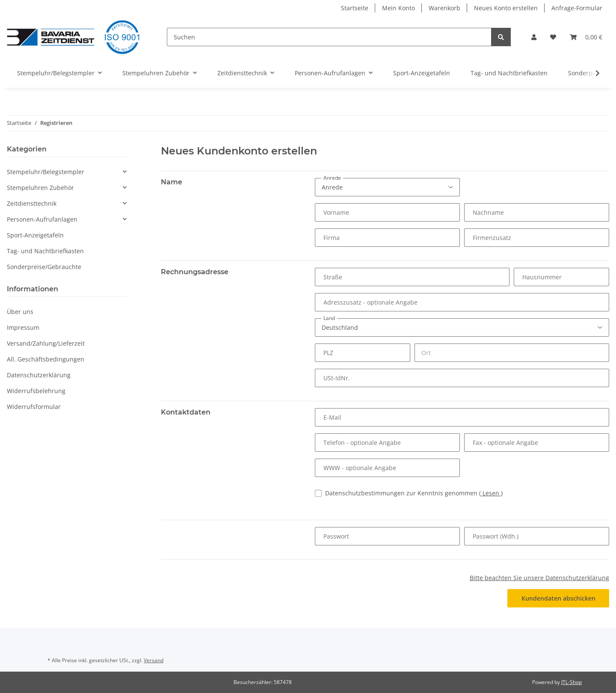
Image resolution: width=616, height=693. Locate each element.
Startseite (355, 8)
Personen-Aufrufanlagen (42, 219)
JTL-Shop (572, 682)
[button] (534, 37)
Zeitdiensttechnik (32, 203)
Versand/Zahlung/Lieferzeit (46, 343)
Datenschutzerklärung (39, 375)
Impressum (23, 327)
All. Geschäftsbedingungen (46, 359)
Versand (154, 660)
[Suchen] (329, 37)
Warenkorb (444, 8)
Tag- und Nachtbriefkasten (45, 251)
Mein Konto (398, 8)
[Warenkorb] (586, 37)
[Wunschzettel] (553, 37)
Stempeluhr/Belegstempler (46, 172)
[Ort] (512, 353)
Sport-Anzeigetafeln (35, 235)
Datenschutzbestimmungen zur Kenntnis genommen (414, 493)
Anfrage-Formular (577, 8)
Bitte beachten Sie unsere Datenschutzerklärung (539, 578)
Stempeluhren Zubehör (40, 188)
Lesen (491, 493)
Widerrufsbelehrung (36, 391)
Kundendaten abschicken (558, 598)
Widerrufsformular (34, 407)
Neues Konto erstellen (506, 8)
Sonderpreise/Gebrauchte (44, 267)
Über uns (20, 312)
